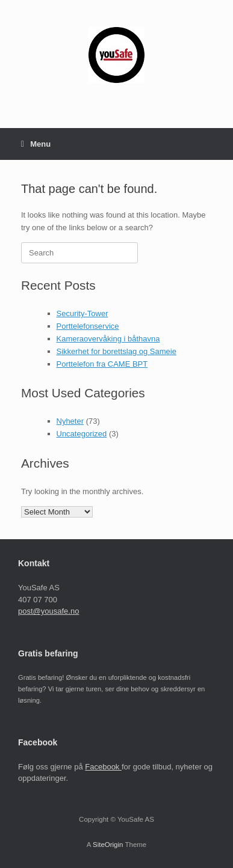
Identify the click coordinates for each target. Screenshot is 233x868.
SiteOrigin (108, 845)
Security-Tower (82, 313)
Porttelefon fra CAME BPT (102, 364)
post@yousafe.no (48, 611)
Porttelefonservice (88, 326)
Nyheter (70, 421)
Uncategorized (82, 434)
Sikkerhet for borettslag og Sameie (116, 351)
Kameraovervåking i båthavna (108, 339)
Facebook (103, 767)
